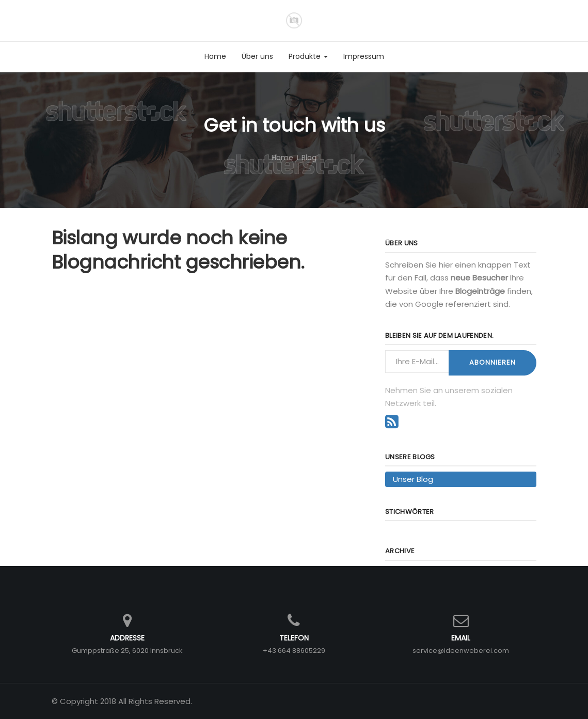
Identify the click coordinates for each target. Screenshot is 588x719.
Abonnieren (492, 362)
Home (282, 158)
